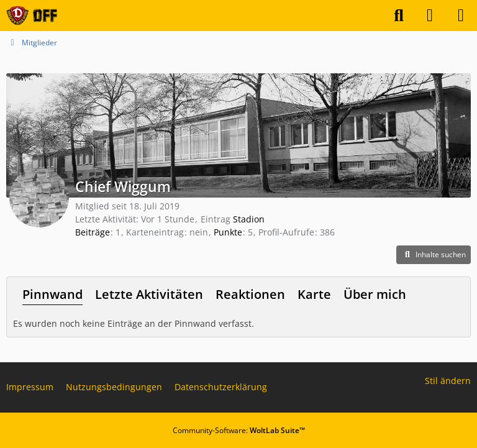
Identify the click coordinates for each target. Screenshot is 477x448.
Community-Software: (239, 430)
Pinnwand (52, 294)
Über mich (375, 294)
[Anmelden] (430, 16)
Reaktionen (250, 294)
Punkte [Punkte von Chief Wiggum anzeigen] (228, 232)
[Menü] (461, 16)
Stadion (249, 219)
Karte (314, 294)
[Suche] (399, 16)
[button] (434, 255)
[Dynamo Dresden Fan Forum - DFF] (32, 16)
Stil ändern (448, 381)
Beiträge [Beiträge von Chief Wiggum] (93, 232)
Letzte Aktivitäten (149, 294)
